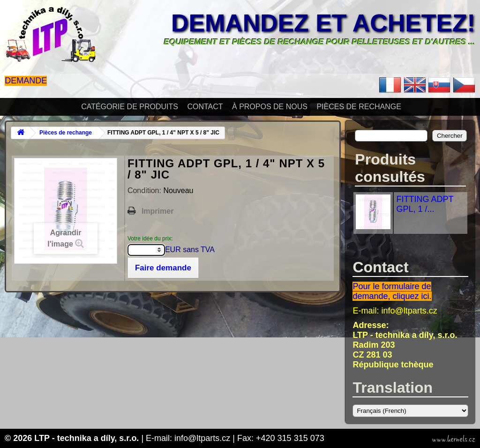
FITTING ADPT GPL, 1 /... (425, 204)
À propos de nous (270, 107)
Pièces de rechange (359, 107)
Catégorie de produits (130, 107)
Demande (26, 81)
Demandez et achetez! (323, 23)
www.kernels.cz (454, 439)
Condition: (146, 190)
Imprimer (157, 211)
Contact (205, 107)
